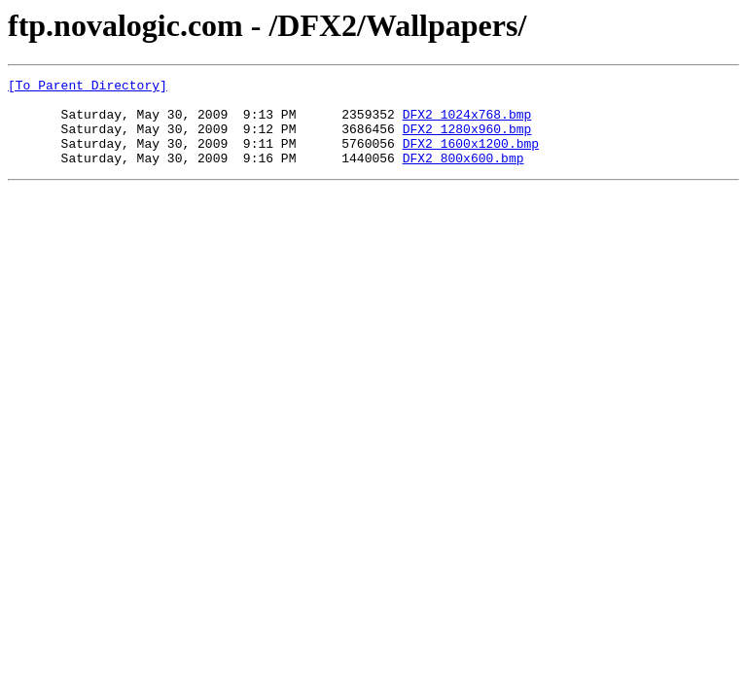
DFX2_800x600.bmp (463, 175)
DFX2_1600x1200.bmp (471, 157)
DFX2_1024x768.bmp (467, 122)
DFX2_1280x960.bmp (467, 140)
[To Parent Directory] (88, 87)
